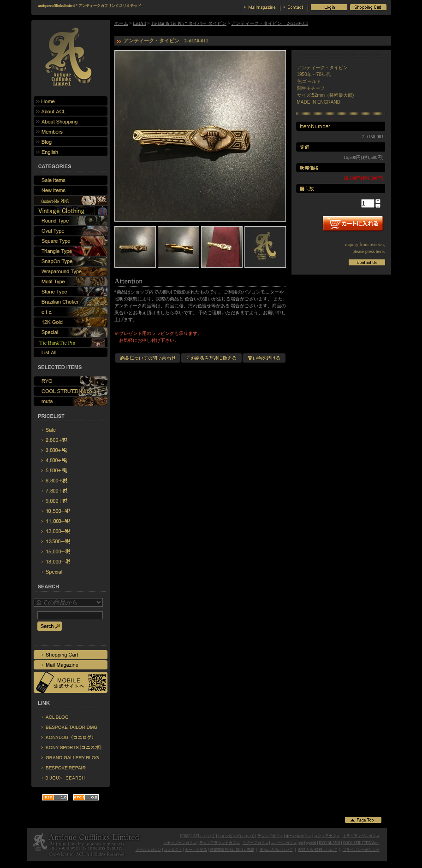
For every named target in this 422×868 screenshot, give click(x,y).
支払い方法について (276, 850)
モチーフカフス (256, 843)
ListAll (139, 23)
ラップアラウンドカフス (220, 843)
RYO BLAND (330, 843)
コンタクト (173, 850)
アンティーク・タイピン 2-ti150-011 (270, 23)
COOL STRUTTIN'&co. (361, 843)
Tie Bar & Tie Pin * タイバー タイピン (189, 23)
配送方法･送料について (318, 850)
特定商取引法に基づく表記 (232, 850)
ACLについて (204, 836)
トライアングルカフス (361, 836)
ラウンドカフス (270, 836)
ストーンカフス (284, 843)
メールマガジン (149, 850)
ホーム (121, 23)
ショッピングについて (236, 836)
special (311, 843)
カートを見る (196, 850)
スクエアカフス (327, 836)
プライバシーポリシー (361, 850)
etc (301, 843)
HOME (185, 836)
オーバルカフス (298, 836)
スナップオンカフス (180, 843)
